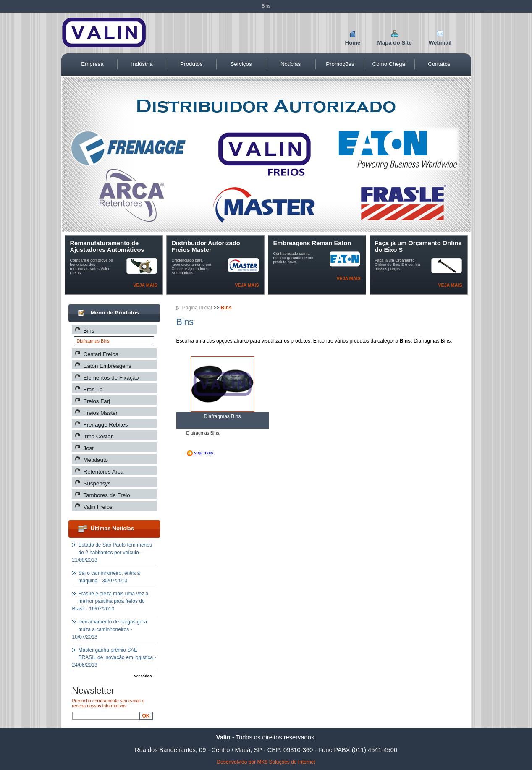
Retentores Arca (104, 472)
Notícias (291, 64)
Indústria (142, 64)
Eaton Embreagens (107, 366)
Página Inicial (197, 308)
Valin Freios (98, 507)
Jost (89, 448)
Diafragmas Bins (93, 341)
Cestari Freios (101, 354)
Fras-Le (93, 389)
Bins (89, 331)
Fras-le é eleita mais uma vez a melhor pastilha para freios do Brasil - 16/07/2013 (110, 601)
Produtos (191, 64)
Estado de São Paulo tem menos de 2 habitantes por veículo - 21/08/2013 (112, 553)
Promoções (340, 64)
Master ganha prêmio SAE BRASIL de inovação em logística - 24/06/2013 (114, 657)
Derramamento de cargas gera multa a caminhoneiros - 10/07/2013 (110, 629)
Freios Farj (97, 401)
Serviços (241, 64)
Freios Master (101, 413)
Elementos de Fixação (111, 378)
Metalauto (96, 460)
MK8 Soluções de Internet (286, 762)
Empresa (92, 64)
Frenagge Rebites (106, 425)
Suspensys (97, 483)
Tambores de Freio (107, 495)
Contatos (439, 64)
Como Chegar (390, 64)
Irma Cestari (99, 436)
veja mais (203, 453)
